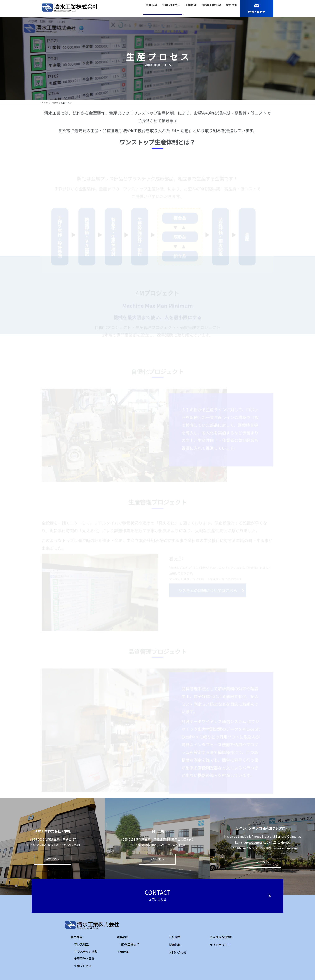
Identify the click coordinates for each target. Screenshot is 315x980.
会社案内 (175, 937)
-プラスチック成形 (85, 951)
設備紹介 (120, 937)
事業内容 (74, 937)
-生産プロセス (82, 966)
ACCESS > (53, 859)
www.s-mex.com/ (286, 848)
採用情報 (175, 945)
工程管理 (120, 952)
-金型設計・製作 (84, 959)
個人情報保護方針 (221, 937)
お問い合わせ (178, 952)
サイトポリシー (220, 945)
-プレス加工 (81, 944)
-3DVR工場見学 (129, 944)
